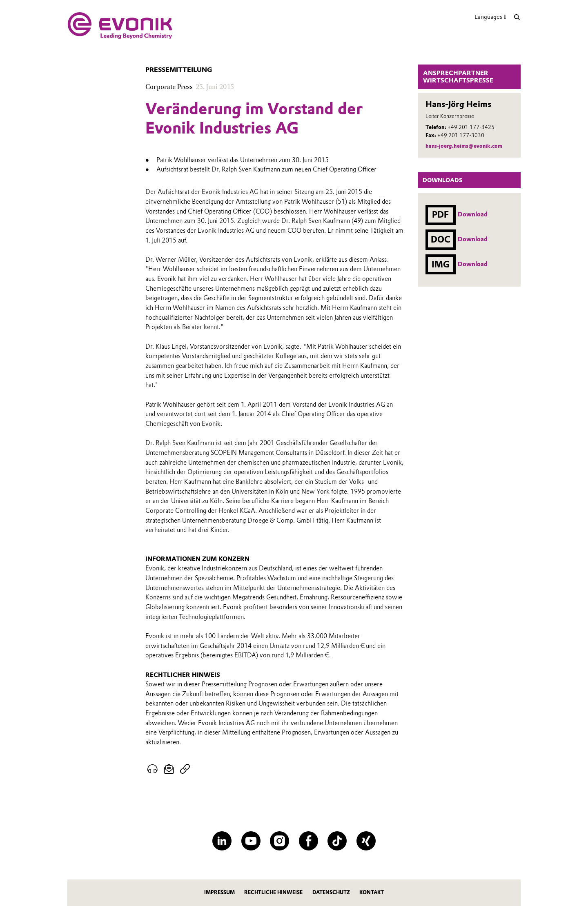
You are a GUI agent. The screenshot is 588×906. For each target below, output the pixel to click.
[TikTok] (337, 841)
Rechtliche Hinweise (273, 892)
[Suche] (517, 17)
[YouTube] (251, 841)
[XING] (366, 841)
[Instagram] (280, 841)
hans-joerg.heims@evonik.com (464, 146)
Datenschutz (331, 892)
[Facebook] (308, 841)
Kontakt (372, 892)
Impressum (219, 892)
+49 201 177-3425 (471, 127)
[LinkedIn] (222, 841)
